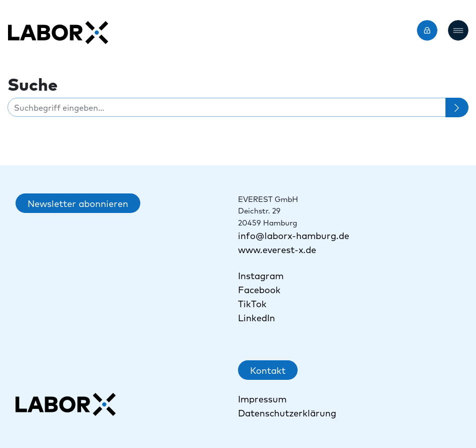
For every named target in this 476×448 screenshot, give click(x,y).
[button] (458, 30)
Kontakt (268, 370)
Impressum (262, 399)
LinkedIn (257, 317)
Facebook (259, 289)
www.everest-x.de (277, 249)
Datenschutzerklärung (287, 413)
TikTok (254, 303)
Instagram (261, 275)
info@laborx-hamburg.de (294, 235)
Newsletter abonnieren (78, 203)
